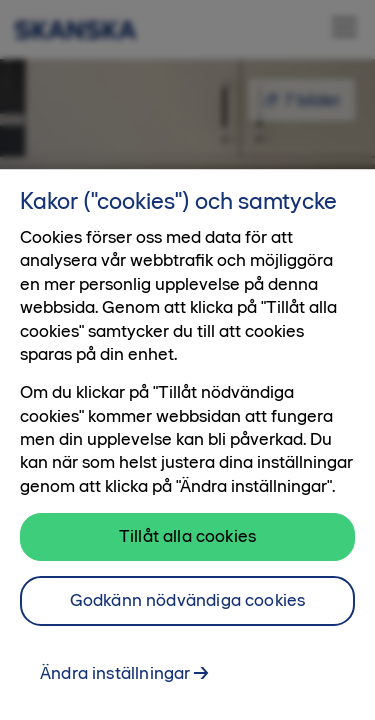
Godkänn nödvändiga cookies (188, 608)
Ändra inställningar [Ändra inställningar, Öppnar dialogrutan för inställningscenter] (115, 680)
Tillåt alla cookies (187, 544)
